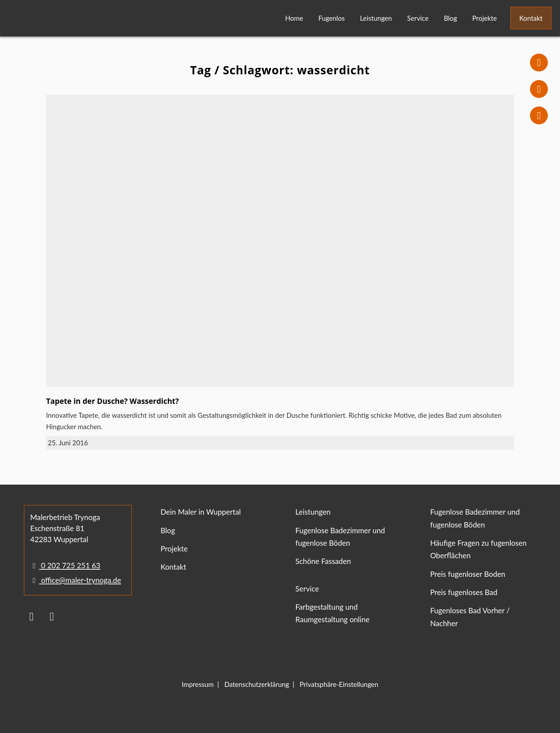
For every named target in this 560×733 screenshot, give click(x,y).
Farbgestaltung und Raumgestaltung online (332, 613)
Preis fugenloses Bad (464, 592)
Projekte (484, 18)
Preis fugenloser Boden (467, 574)
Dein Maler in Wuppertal (201, 512)
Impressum (198, 684)
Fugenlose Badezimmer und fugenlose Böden (340, 536)
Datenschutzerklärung (257, 684)
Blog (451, 18)
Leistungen (376, 18)
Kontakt (531, 18)
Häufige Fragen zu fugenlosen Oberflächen (478, 549)
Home (294, 18)
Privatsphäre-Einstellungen (339, 684)
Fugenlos (331, 18)
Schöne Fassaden (323, 561)
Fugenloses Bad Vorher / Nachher (470, 616)
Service (418, 18)
